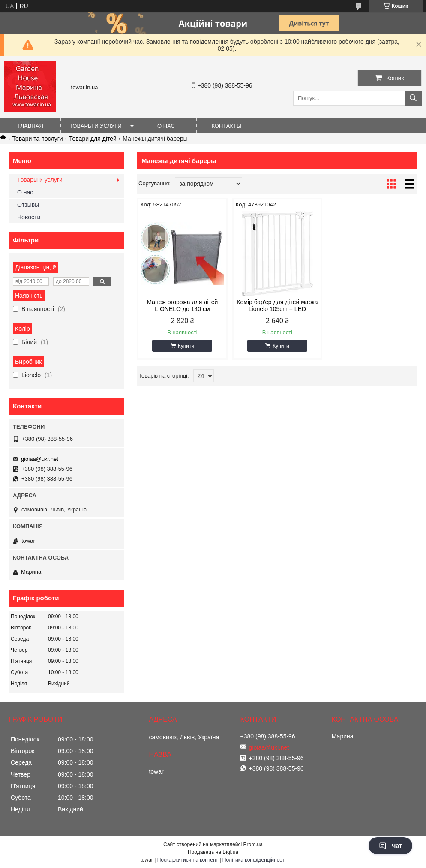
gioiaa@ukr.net (40, 459)
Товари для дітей (93, 139)
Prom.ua (253, 844)
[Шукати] (413, 98)
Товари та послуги (37, 139)
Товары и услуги (96, 126)
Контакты (226, 126)
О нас (166, 126)
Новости (29, 217)
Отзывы (28, 205)
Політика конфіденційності (254, 860)
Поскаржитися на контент (188, 860)
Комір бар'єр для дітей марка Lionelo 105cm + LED (277, 305)
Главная (30, 126)
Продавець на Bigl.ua (213, 852)
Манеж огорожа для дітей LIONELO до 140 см (182, 305)
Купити (186, 346)
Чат (390, 846)
